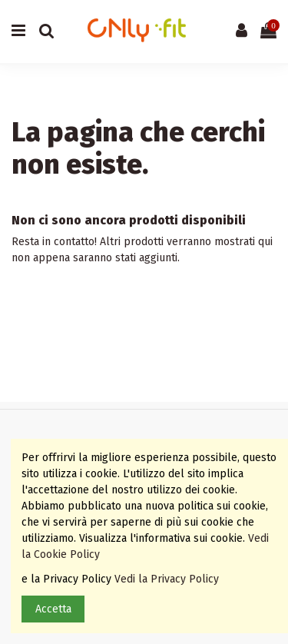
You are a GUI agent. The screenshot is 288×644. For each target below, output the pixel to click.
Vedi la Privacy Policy (168, 579)
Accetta (53, 609)
